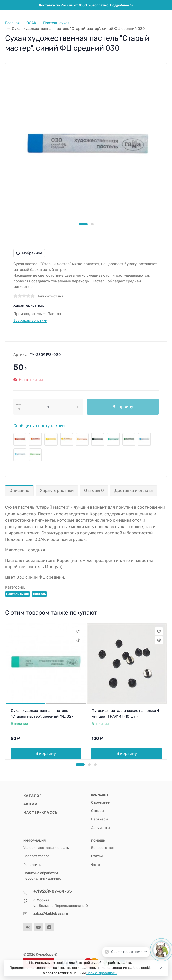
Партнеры (100, 819)
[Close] (160, 968)
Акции (31, 804)
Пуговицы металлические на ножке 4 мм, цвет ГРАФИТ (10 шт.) (125, 713)
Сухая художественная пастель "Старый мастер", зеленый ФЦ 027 (42, 713)
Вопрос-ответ (103, 848)
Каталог (33, 796)
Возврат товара (37, 856)
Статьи (97, 856)
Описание (19, 490)
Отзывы (98, 811)
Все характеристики (30, 320)
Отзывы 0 (94, 490)
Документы (101, 828)
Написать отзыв (50, 296)
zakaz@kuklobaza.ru (51, 913)
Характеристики (57, 490)
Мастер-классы (41, 812)
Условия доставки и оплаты (46, 848)
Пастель (39, 594)
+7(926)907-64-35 (53, 891)
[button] (83, 224)
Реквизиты (32, 865)
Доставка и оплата (134, 490)
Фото (96, 865)
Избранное (29, 253)
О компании (101, 802)
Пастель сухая (17, 594)
